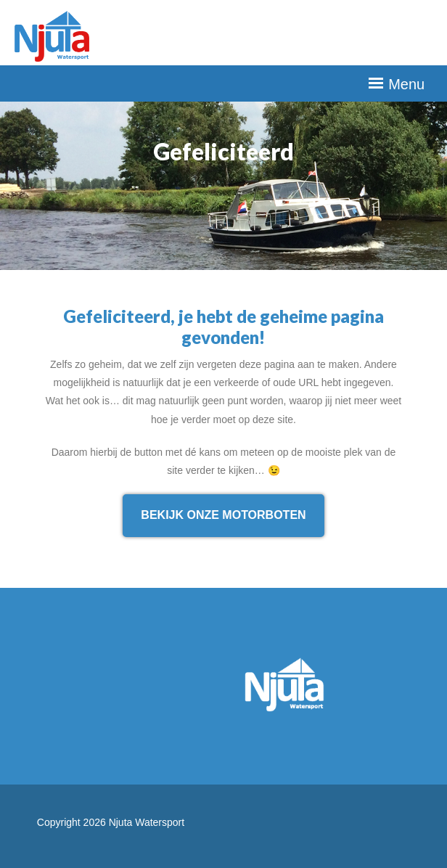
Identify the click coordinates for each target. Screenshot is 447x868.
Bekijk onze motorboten (223, 515)
